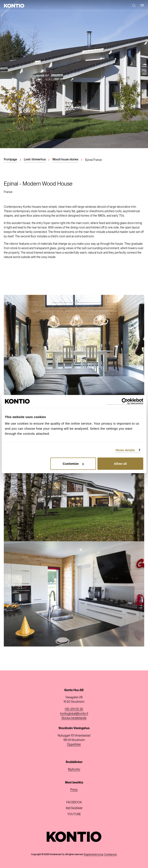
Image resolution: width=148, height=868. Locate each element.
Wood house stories (65, 159)
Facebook (74, 802)
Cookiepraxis (110, 854)
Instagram (74, 808)
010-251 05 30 (74, 709)
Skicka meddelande (74, 718)
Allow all (120, 464)
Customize (73, 464)
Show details (125, 450)
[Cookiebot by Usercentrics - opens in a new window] (125, 401)
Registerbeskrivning (93, 854)
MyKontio (74, 769)
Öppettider (74, 744)
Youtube (74, 814)
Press (74, 790)
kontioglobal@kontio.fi (74, 714)
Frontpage (10, 159)
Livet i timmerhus (35, 159)
